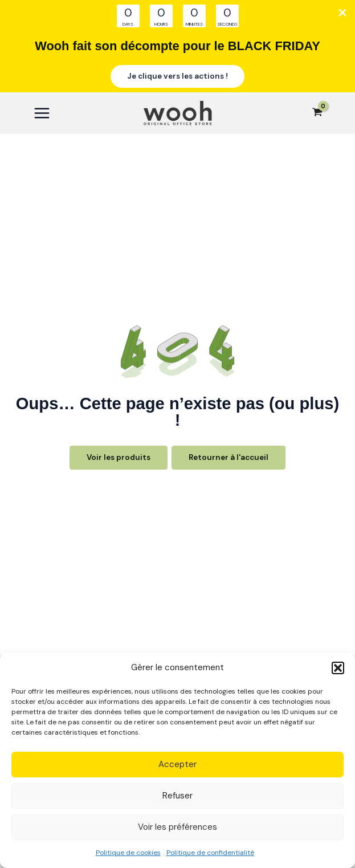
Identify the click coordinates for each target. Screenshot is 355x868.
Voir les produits (119, 457)
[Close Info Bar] (342, 13)
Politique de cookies (128, 853)
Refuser (177, 796)
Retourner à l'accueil (228, 457)
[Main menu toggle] (42, 113)
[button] (338, 668)
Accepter (177, 764)
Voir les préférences (177, 827)
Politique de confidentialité (210, 853)
